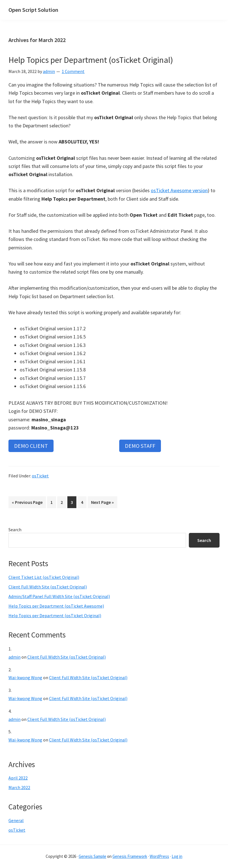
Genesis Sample (92, 856)
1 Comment (73, 71)
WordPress (159, 856)
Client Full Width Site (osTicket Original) (48, 587)
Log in (177, 856)
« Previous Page (27, 503)
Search (15, 530)
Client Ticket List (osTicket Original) (44, 577)
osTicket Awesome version (179, 190)
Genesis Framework (130, 856)
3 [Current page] (73, 503)
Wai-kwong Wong (25, 677)
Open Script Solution (33, 10)
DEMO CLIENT (31, 446)
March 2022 (19, 787)
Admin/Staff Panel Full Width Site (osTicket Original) (59, 596)
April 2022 (18, 778)
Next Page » (102, 503)
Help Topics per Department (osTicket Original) (91, 60)
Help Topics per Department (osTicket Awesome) (56, 606)
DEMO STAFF (140, 446)
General (16, 820)
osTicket (40, 476)
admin (15, 657)
